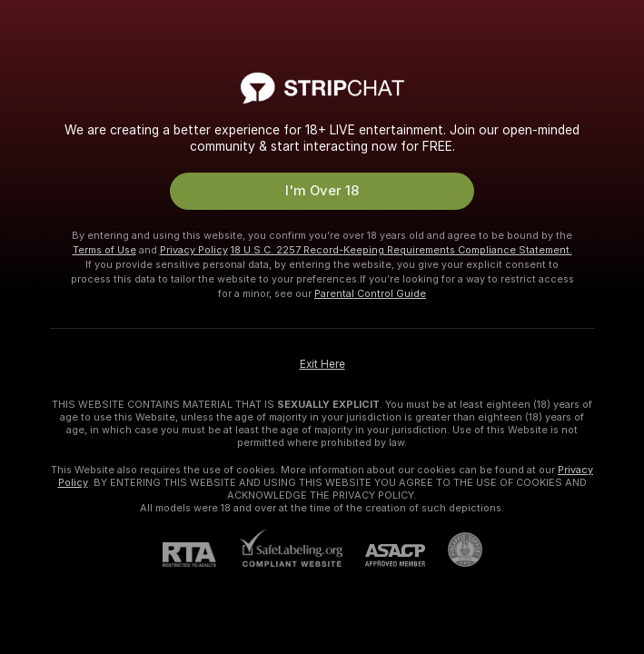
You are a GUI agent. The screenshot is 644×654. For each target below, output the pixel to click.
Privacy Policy (194, 250)
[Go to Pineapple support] (454, 550)
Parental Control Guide (370, 293)
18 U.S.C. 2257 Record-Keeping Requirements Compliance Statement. (401, 250)
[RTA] (201, 555)
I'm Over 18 (322, 191)
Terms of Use (104, 250)
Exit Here (322, 364)
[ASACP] (384, 555)
